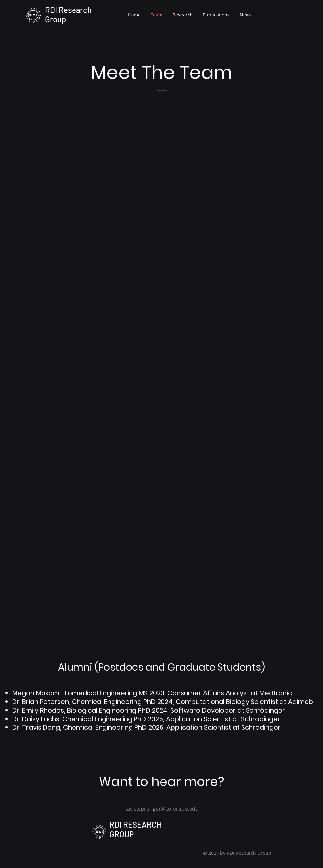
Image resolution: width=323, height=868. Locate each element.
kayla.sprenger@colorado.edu (161, 809)
